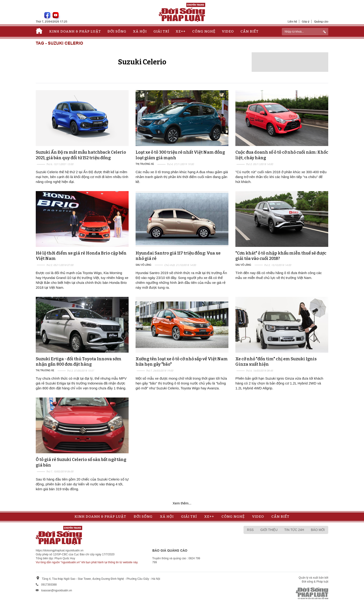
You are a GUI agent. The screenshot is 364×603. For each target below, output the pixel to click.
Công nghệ (204, 31)
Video (228, 31)
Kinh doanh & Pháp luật (75, 31)
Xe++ (181, 31)
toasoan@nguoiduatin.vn (57, 590)
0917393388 (49, 585)
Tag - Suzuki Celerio (59, 43)
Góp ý (306, 22)
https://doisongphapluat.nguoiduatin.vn (60, 550)
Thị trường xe (145, 164)
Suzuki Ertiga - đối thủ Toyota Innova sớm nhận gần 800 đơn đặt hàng (79, 362)
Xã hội (140, 31)
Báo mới (318, 530)
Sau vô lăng (143, 265)
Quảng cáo (321, 22)
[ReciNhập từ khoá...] (305, 32)
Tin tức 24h (294, 530)
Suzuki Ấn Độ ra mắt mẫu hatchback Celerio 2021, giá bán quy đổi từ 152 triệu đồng (81, 155)
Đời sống (117, 31)
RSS (250, 530)
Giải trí (161, 31)
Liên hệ (292, 22)
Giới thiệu (269, 530)
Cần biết (250, 31)
